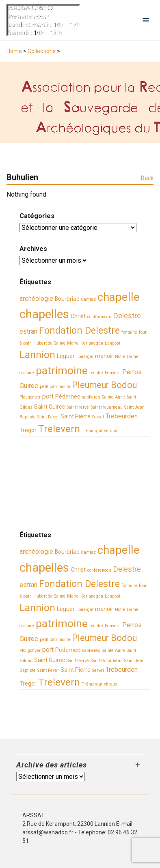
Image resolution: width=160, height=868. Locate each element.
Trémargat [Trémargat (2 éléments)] (92, 431)
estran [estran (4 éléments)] (28, 331)
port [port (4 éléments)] (48, 396)
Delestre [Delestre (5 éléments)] (127, 316)
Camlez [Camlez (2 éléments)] (88, 299)
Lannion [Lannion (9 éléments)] (37, 355)
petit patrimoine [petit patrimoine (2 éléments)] (55, 387)
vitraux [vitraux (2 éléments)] (110, 431)
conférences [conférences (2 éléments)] (99, 317)
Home (14, 51)
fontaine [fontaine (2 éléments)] (129, 332)
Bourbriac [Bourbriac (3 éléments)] (67, 299)
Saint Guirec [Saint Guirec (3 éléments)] (50, 407)
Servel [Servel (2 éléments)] (98, 417)
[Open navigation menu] (146, 20)
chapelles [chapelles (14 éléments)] (44, 314)
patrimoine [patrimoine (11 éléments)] (62, 371)
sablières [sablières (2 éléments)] (91, 397)
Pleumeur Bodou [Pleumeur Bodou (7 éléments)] (104, 385)
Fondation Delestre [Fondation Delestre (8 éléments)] (79, 330)
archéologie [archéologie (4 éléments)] (36, 299)
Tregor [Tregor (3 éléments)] (28, 430)
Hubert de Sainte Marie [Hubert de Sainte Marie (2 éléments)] (56, 343)
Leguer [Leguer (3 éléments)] (66, 356)
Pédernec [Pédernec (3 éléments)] (68, 396)
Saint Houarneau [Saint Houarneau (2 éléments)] (107, 407)
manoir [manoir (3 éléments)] (104, 356)
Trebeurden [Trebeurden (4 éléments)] (122, 416)
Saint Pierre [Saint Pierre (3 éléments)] (76, 416)
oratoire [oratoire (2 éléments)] (27, 373)
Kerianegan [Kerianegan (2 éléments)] (92, 343)
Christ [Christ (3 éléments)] (78, 316)
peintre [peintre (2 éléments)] (96, 373)
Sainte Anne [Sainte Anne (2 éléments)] (114, 397)
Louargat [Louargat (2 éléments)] (85, 357)
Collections (42, 51)
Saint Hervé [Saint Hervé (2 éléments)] (78, 407)
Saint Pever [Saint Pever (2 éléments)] (48, 417)
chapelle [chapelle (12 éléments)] (119, 297)
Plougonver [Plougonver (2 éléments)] (30, 397)
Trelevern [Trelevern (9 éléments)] (59, 429)
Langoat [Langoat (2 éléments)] (112, 343)
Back (147, 178)
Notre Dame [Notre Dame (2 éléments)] (127, 357)
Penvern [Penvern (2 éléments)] (113, 373)
